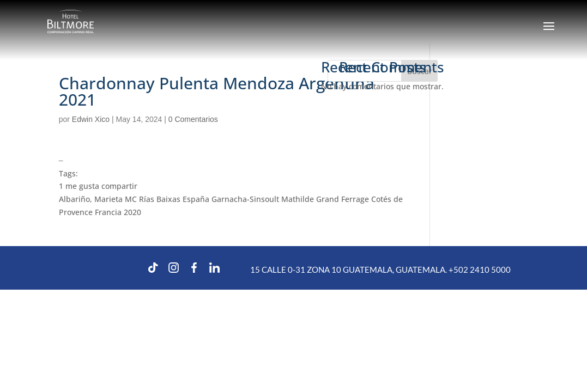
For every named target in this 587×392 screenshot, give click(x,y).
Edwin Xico (91, 119)
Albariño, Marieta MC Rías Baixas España (134, 199)
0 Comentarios (193, 119)
